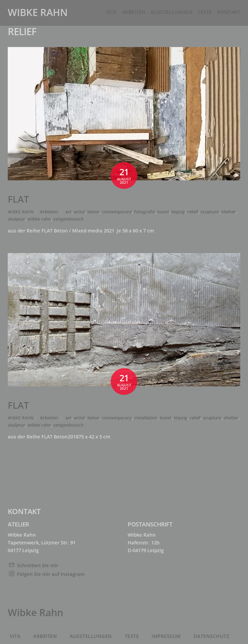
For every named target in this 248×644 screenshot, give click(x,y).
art (68, 212)
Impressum (166, 636)
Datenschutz (212, 636)
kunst (163, 212)
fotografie (145, 212)
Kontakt (229, 12)
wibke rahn (39, 219)
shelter (229, 212)
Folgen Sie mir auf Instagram (51, 574)
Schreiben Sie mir (38, 565)
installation (146, 418)
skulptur (16, 219)
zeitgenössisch (68, 219)
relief (193, 212)
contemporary (117, 212)
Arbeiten (134, 12)
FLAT (18, 199)
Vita (111, 12)
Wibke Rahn (21, 212)
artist (79, 212)
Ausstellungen (172, 12)
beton (93, 212)
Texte (205, 12)
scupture (210, 212)
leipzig (178, 212)
